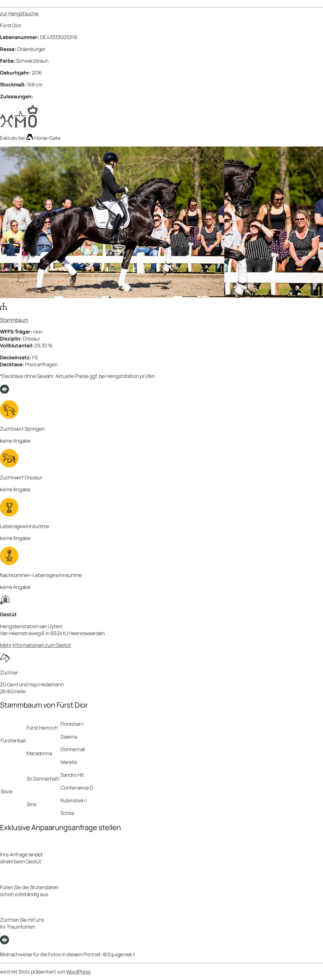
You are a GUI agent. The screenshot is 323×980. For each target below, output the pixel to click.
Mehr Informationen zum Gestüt (36, 645)
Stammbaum (14, 320)
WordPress (78, 972)
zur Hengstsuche (19, 13)
